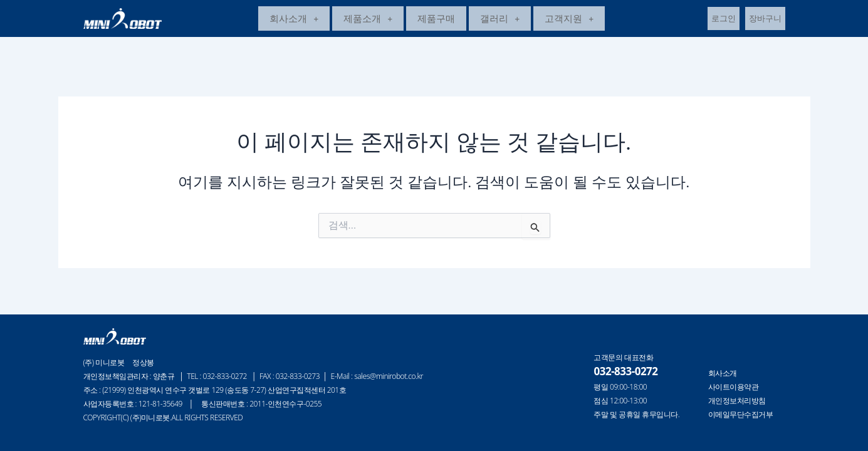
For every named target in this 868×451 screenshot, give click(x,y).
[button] (294, 20)
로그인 (724, 20)
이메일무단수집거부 (741, 415)
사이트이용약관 (734, 387)
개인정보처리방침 (737, 401)
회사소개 (294, 20)
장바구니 (765, 20)
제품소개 (368, 20)
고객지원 (569, 20)
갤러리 (500, 20)
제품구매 (436, 20)
